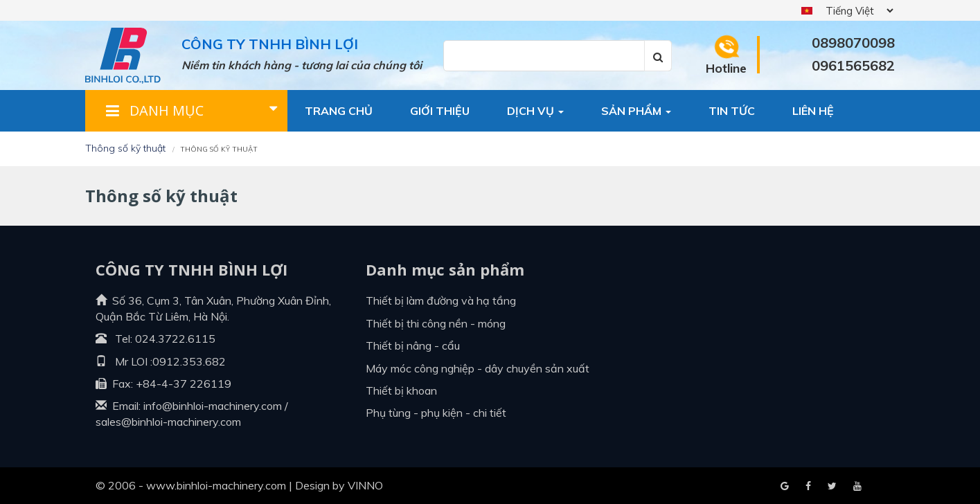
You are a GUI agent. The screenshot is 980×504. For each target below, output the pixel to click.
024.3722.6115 (175, 339)
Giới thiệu (440, 111)
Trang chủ (339, 111)
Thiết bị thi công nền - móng (436, 323)
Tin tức (732, 111)
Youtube (832, 487)
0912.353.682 (189, 361)
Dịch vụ (535, 111)
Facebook (785, 487)
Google (808, 487)
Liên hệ (813, 111)
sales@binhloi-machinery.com (168, 422)
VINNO (365, 485)
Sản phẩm (636, 111)
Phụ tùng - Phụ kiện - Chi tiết (436, 413)
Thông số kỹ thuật (125, 148)
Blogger (857, 487)
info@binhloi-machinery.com (213, 406)
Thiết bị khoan (401, 390)
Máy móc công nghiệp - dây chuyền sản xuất (478, 368)
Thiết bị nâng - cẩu (413, 345)
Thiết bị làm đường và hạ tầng (441, 300)
